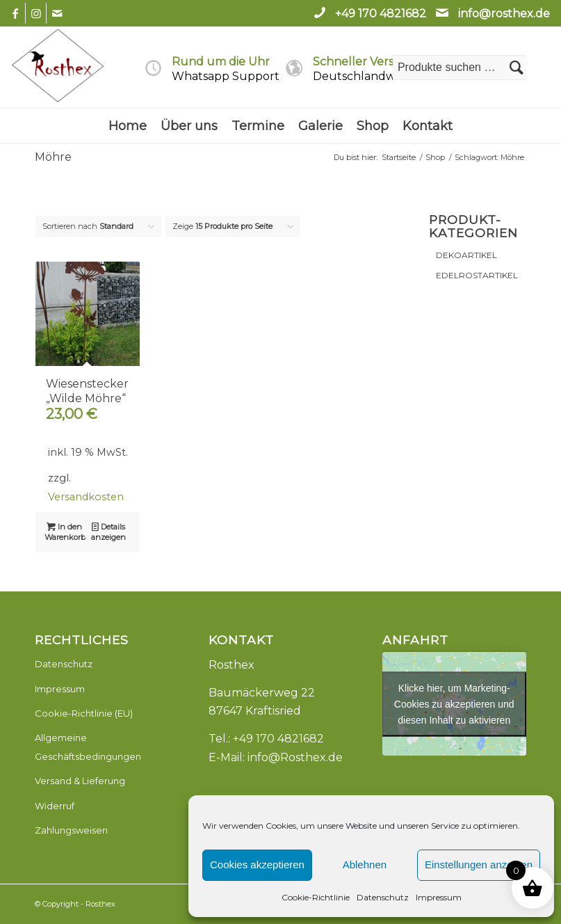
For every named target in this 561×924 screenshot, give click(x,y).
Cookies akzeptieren (257, 865)
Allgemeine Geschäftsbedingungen (88, 747)
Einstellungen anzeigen (479, 865)
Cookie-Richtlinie (316, 897)
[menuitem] (128, 126)
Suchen (517, 67)
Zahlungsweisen (71, 830)
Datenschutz (383, 897)
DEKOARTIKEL (466, 255)
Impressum (439, 897)
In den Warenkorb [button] (65, 531)
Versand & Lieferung (80, 781)
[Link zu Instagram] (36, 13)
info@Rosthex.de (295, 757)
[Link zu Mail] (57, 13)
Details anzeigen (108, 531)
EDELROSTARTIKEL (477, 275)
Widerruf (55, 806)
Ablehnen (365, 865)
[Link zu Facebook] (15, 13)
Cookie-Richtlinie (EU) (84, 713)
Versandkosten (86, 497)
